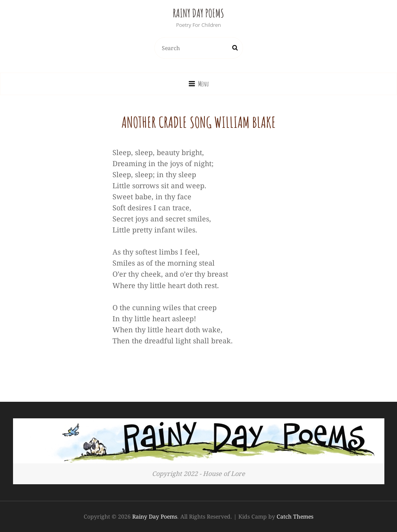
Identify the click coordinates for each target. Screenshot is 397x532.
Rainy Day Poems (198, 13)
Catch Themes (295, 516)
